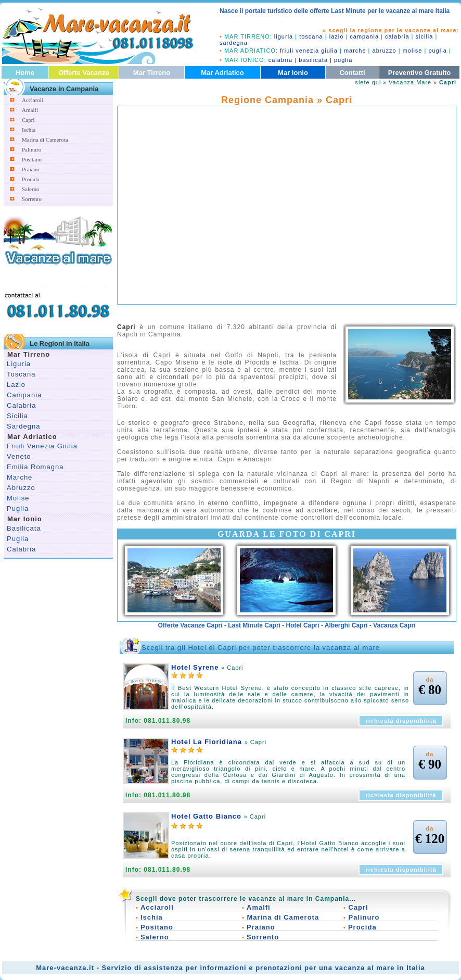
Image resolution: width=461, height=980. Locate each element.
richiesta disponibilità (401, 721)
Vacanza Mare (410, 82)
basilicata (313, 60)
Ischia (29, 130)
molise (413, 51)
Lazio (16, 385)
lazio (337, 36)
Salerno (31, 189)
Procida (31, 179)
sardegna (234, 43)
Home (25, 73)
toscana (311, 36)
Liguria (19, 364)
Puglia (18, 508)
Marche (20, 477)
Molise (18, 498)
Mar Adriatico (222, 73)
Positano (32, 159)
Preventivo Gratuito (420, 73)
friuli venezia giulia (309, 51)
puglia (437, 51)
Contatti (352, 73)
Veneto (19, 456)
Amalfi (30, 110)
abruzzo (385, 51)
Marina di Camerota (45, 140)
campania (364, 36)
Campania (24, 395)
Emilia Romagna (35, 467)
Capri (28, 120)
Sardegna (23, 426)
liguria (284, 36)
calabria (397, 36)
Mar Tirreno (152, 73)
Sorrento (32, 199)
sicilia (425, 36)
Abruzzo (21, 488)
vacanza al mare (365, 968)
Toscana (21, 374)
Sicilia (17, 416)
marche (355, 51)
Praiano (31, 169)
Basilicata (24, 528)
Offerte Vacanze (84, 73)
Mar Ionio (293, 73)
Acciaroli (33, 100)
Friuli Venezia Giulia (42, 446)
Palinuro (31, 149)
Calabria (21, 405)
